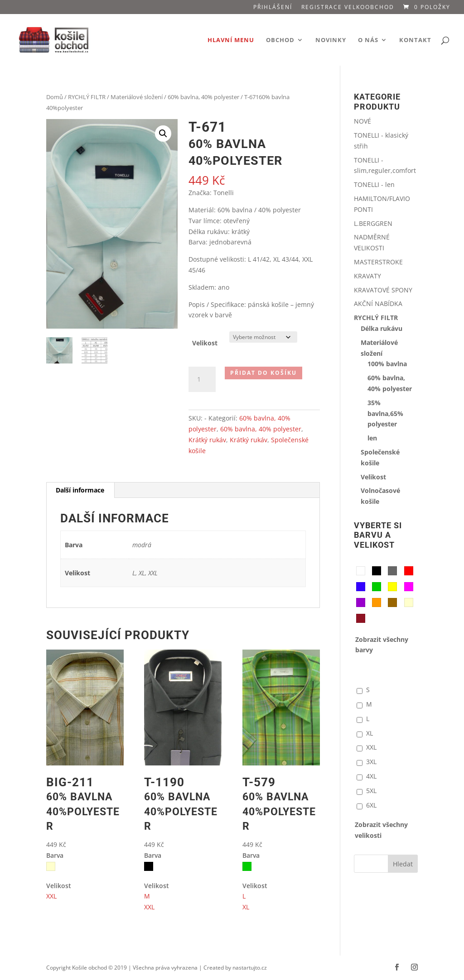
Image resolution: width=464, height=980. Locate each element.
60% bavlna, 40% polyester (203, 97)
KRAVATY (367, 276)
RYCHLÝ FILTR (87, 97)
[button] (163, 134)
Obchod (280, 40)
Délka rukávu (382, 328)
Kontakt (415, 40)
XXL (51, 896)
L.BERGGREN (373, 223)
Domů (55, 97)
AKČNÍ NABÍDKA (378, 304)
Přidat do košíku (263, 373)
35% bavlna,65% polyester (385, 414)
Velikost (205, 343)
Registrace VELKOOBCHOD (348, 8)
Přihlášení (273, 8)
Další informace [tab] (80, 490)
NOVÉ (362, 121)
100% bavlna (387, 364)
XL (246, 907)
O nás (368, 40)
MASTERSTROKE (378, 262)
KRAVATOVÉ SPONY (383, 290)
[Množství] (202, 379)
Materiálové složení (137, 97)
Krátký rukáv (207, 440)
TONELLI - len (374, 184)
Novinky (331, 40)
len (372, 438)
